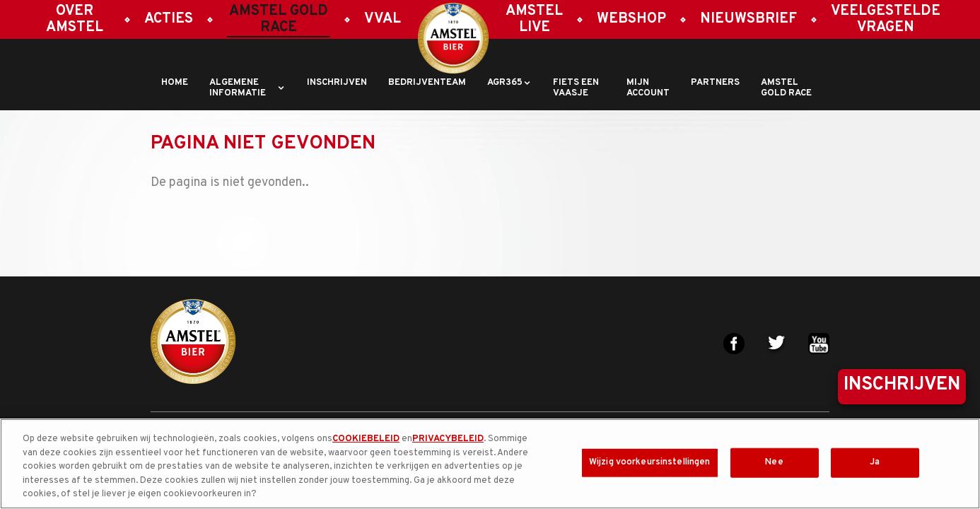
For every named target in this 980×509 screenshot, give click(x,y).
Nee (774, 462)
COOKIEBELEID (366, 439)
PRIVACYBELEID (448, 439)
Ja (875, 462)
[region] (490, 464)
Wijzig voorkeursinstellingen (650, 462)
